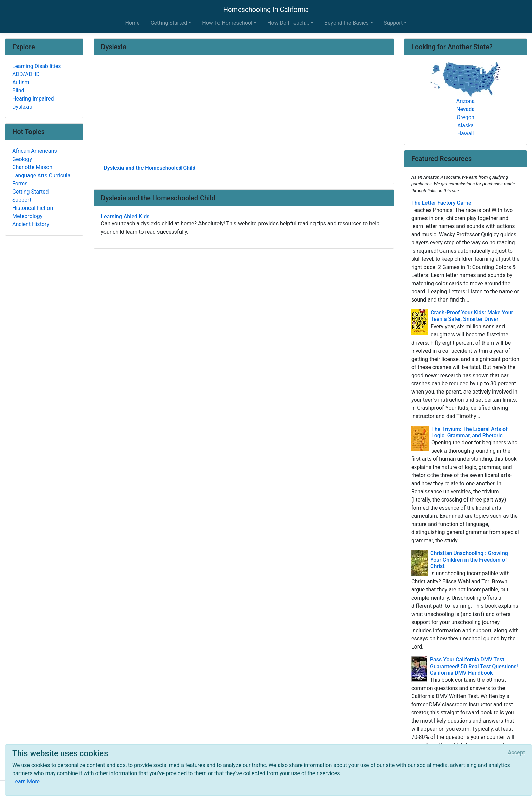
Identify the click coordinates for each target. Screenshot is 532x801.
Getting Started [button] (169, 23)
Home (132, 23)
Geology (22, 159)
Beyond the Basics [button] (347, 23)
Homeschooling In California (266, 10)
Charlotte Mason (32, 167)
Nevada (465, 109)
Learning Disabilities (37, 66)
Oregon (465, 117)
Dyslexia (22, 107)
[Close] (516, 753)
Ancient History (31, 224)
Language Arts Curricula (41, 175)
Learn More (26, 781)
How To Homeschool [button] (227, 23)
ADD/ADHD (26, 74)
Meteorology (27, 216)
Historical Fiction (33, 208)
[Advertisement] (244, 112)
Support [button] (393, 23)
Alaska (465, 125)
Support (22, 200)
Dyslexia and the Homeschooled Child (149, 168)
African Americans (35, 151)
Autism (21, 82)
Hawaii (466, 134)
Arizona (465, 101)
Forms (20, 184)
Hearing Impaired (33, 99)
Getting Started (31, 192)
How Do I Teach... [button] (288, 23)
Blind (18, 90)
